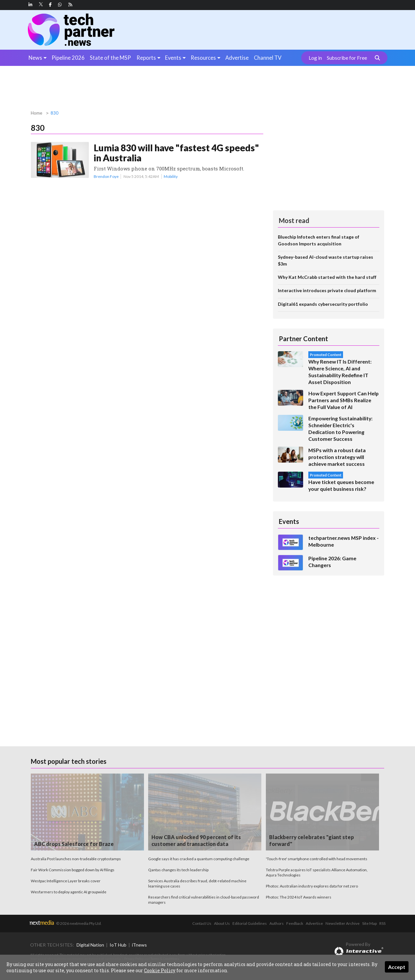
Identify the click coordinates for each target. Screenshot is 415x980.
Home (36, 113)
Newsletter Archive (343, 923)
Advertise (237, 58)
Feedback (295, 923)
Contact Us (202, 923)
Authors (277, 923)
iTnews (139, 945)
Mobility (171, 176)
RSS (382, 923)
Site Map (369, 923)
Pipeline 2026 (68, 58)
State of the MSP (110, 58)
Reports (146, 58)
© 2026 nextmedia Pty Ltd (78, 923)
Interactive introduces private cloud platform (327, 290)
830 (54, 113)
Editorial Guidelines (250, 923)
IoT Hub (118, 945)
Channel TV (268, 58)
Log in (315, 58)
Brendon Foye (106, 176)
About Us (222, 923)
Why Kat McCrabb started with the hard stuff (327, 277)
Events (173, 58)
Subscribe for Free (347, 58)
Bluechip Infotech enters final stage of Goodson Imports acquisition (319, 240)
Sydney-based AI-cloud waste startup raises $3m (326, 260)
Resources (203, 58)
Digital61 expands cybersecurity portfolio (323, 304)
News (35, 58)
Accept (397, 967)
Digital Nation (90, 945)
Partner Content (303, 339)
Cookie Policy (160, 970)
